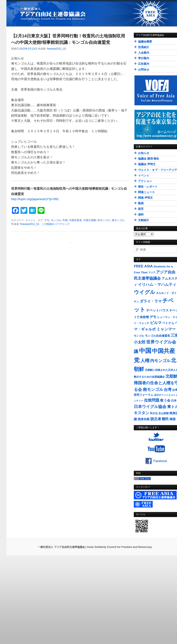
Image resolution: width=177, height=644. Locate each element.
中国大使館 (90, 220)
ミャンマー (166, 329)
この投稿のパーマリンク (56, 224)
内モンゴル (104, 220)
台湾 (168, 390)
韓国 (173, 419)
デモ (47, 220)
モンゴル (56, 220)
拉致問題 (152, 400)
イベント (30, 220)
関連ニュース (146, 192)
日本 (174, 401)
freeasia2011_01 (57, 49)
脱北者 (156, 419)
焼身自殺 (144, 419)
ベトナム (168, 323)
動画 (141, 203)
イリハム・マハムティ (157, 285)
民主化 (154, 413)
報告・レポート (148, 187)
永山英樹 (164, 413)
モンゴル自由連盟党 (157, 336)
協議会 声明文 (147, 164)
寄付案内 (144, 58)
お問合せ (144, 70)
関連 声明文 (145, 198)
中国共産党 (75, 220)
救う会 (165, 400)
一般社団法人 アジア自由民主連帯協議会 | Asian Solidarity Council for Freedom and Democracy (95, 547)
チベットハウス (157, 310)
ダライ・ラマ (151, 301)
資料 (141, 215)
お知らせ (144, 153)
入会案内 (144, 53)
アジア (152, 273)
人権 (145, 360)
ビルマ (156, 323)
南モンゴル (118, 220)
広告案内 (144, 64)
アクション (145, 181)
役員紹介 (144, 47)
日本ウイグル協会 (150, 407)
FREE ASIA (143, 266)
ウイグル (145, 292)
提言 (141, 209)
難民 (165, 419)
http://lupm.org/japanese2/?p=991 (35, 199)
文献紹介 (144, 220)
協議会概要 (145, 42)
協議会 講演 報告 (149, 159)
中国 (65, 220)
